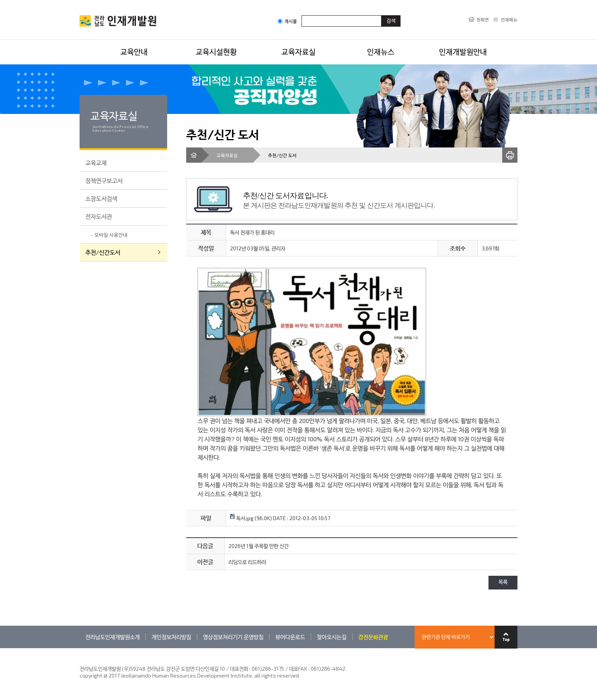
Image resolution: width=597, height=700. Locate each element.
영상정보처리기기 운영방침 (233, 637)
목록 (503, 582)
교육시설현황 (216, 51)
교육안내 (134, 51)
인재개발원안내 (463, 51)
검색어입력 (302, 15)
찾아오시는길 (332, 637)
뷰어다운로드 (290, 637)
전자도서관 (99, 216)
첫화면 (483, 19)
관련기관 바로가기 (80, 648)
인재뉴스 (381, 51)
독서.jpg (242, 518)
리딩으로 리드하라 (247, 562)
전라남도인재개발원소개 (113, 637)
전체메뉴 (509, 19)
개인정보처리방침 (171, 637)
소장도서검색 (101, 198)
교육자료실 (298, 51)
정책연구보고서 (104, 180)
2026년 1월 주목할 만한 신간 (259, 546)
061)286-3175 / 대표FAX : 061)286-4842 (298, 669)
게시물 (287, 21)
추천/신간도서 (103, 252)
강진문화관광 (373, 637)
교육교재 (96, 163)
